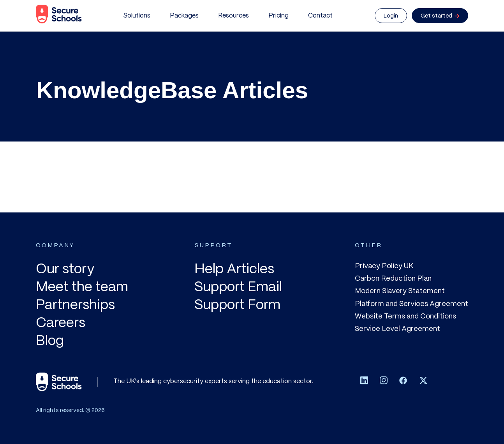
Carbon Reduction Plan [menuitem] (393, 279)
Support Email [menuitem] (238, 287)
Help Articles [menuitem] (234, 270)
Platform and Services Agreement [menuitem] (411, 304)
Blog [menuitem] (50, 341)
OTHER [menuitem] (368, 246)
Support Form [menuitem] (237, 305)
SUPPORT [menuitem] (213, 246)
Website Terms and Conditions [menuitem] (405, 317)
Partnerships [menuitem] (75, 305)
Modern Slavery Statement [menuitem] (400, 291)
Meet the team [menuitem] (82, 287)
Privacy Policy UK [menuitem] (384, 266)
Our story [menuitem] (65, 270)
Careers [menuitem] (61, 323)
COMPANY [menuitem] (55, 246)
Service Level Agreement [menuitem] (397, 329)
